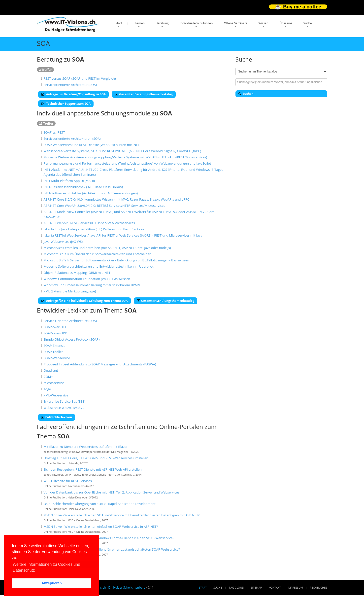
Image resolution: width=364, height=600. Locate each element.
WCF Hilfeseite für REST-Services (67, 481)
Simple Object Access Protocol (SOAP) (71, 339)
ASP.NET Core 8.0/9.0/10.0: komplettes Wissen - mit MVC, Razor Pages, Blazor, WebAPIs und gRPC (116, 199)
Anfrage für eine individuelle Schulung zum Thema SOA (84, 301)
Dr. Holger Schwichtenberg (127, 587)
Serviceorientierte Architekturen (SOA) (72, 139)
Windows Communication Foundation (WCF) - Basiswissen (87, 279)
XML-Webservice (56, 395)
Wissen (264, 23)
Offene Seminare (236, 23)
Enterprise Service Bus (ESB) (64, 401)
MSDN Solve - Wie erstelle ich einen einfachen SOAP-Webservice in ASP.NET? (101, 527)
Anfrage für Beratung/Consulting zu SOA (74, 94)
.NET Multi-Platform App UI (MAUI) (69, 181)
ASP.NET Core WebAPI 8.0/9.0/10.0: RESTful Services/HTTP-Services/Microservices (104, 206)
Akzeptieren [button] (52, 583)
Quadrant (51, 370)
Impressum (295, 587)
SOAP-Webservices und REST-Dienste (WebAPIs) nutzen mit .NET (91, 145)
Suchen (246, 94)
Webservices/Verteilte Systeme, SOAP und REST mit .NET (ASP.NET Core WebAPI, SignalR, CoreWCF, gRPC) (122, 151)
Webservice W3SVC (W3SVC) (64, 408)
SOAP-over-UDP (55, 333)
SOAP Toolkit (53, 352)
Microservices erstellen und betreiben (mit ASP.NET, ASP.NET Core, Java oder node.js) (107, 248)
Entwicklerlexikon (57, 417)
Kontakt (275, 587)
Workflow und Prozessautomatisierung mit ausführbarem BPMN (92, 285)
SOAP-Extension (55, 346)
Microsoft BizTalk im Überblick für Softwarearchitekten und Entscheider (97, 254)
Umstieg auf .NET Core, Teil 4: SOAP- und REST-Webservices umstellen (96, 458)
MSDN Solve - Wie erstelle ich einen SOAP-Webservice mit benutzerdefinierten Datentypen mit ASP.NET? (121, 515)
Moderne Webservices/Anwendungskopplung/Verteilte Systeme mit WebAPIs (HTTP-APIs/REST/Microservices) (125, 157)
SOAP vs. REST (54, 132)
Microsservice (54, 383)
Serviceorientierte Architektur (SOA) (70, 85)
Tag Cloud (236, 587)
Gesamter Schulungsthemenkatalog (166, 301)
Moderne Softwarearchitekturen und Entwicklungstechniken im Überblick (98, 266)
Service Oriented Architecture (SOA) (70, 321)
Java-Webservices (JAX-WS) (63, 242)
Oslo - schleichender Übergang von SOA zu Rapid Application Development (99, 504)
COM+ (48, 377)
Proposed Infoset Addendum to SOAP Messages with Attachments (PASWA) (100, 364)
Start (119, 23)
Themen (139, 23)
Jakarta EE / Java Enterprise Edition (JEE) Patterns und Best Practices (94, 229)
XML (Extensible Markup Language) (70, 291)
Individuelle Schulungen (196, 23)
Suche (308, 23)
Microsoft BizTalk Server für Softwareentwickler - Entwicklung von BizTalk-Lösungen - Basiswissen (116, 260)
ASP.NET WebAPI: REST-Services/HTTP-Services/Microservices (89, 223)
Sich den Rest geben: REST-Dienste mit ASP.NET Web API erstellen (92, 469)
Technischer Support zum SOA (66, 104)
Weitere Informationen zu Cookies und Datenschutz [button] (46, 567)
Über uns (286, 23)
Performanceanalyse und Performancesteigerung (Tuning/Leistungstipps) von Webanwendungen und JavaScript (127, 163)
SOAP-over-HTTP (56, 327)
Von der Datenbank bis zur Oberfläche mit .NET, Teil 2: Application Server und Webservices (111, 492)
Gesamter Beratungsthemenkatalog (144, 94)
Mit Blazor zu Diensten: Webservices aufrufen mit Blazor (85, 447)
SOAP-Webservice (57, 358)
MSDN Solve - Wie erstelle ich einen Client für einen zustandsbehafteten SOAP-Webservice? (112, 549)
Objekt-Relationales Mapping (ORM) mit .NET (77, 273)
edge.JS (49, 389)
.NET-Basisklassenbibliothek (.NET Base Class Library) (83, 187)
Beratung (162, 23)
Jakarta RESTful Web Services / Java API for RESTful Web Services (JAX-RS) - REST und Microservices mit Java (123, 235)
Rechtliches (319, 587)
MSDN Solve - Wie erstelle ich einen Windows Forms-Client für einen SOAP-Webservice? (109, 538)
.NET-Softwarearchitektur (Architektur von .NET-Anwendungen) (91, 193)
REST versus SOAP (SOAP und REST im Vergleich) (80, 78)
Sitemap (256, 587)
